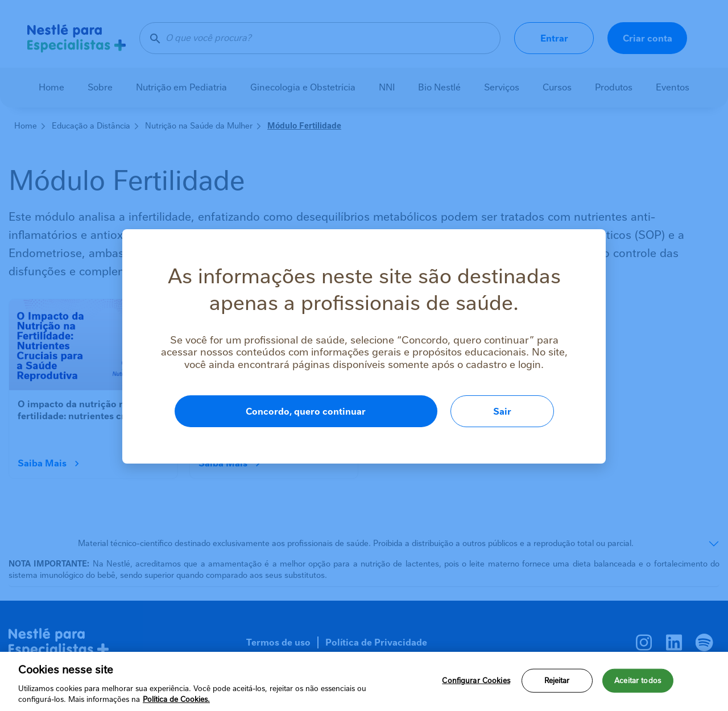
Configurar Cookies (476, 681)
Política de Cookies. (176, 699)
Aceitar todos (638, 681)
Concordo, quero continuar (306, 412)
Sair (502, 412)
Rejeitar (557, 681)
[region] (364, 681)
